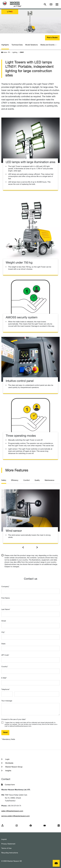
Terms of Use (6, 848)
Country (5, 666)
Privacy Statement (8, 844)
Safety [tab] (4, 480)
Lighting (15, 52)
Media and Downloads (49, 45)
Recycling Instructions (10, 853)
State (3, 644)
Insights (8, 771)
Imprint (4, 839)
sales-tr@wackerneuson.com (12, 811)
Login (7, 759)
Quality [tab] (37, 480)
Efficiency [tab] (15, 480)
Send (5, 733)
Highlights (5, 45)
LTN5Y (22, 52)
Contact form (10, 785)
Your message (7, 701)
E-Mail (4, 678)
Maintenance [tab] (49, 480)
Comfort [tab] (27, 480)
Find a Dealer (52, 38)
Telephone (6, 689)
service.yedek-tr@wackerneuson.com (16, 816)
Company (5, 586)
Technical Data (17, 45)
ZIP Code (5, 655)
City (3, 632)
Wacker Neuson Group (14, 767)
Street (4, 621)
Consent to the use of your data (14, 719)
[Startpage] (12, 4)
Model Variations (32, 45)
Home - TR (6, 52)
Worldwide (9, 763)
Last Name (6, 609)
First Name (6, 598)
